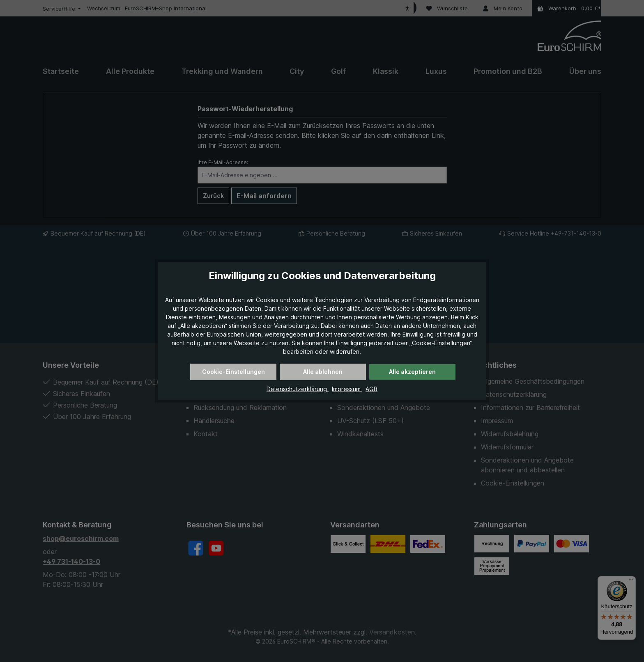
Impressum (347, 389)
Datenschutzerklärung (298, 389)
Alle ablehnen (323, 372)
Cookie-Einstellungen (233, 372)
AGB (371, 389)
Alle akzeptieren (412, 372)
